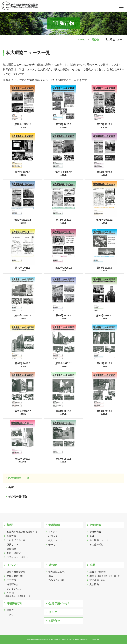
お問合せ (54, 621)
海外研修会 (13, 584)
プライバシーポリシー (18, 557)
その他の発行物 (18, 497)
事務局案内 (14, 603)
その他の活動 (96, 545)
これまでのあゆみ (16, 540)
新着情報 (54, 525)
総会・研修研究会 (16, 572)
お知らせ (53, 536)
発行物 (53, 565)
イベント (53, 532)
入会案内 (94, 584)
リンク (53, 612)
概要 (10, 525)
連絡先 (10, 610)
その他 (52, 545)
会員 (93, 565)
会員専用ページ (59, 603)
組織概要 (11, 549)
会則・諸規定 (14, 553)
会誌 (11, 487)
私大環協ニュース (19, 478)
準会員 (105, 576)
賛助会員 (98, 580)
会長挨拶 (11, 536)
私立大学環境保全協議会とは (22, 532)
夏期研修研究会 (15, 576)
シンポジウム (14, 589)
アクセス (11, 614)
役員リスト (13, 545)
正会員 (98, 572)
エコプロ (11, 580)
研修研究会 (95, 532)
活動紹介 (96, 525)
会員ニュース (55, 540)
